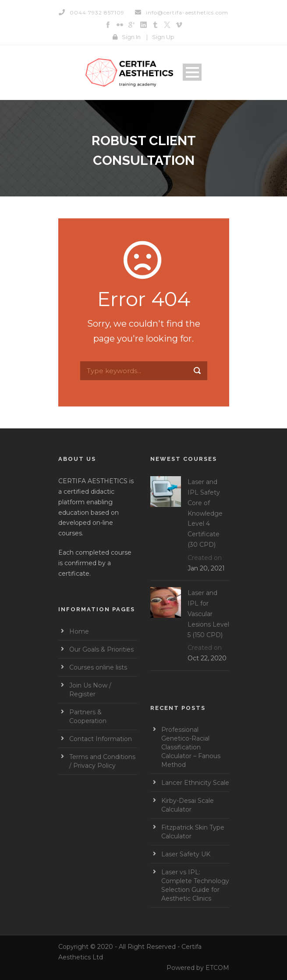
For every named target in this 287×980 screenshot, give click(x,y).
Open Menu (192, 72)
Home (79, 631)
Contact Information (101, 739)
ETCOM (217, 968)
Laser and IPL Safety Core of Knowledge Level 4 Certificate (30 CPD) (205, 513)
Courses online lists (98, 667)
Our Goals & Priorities (101, 649)
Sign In (131, 37)
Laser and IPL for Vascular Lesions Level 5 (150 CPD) (208, 614)
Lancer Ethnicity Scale (195, 783)
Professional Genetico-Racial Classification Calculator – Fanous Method (191, 747)
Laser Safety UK (186, 854)
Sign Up (163, 37)
